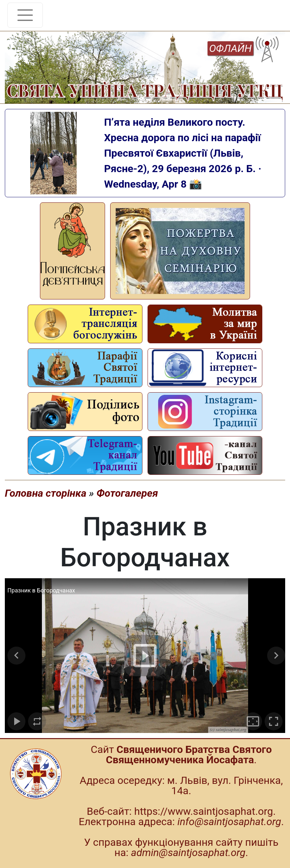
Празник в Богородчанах (41, 590)
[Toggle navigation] (25, 15)
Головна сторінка (46, 493)
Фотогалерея (127, 493)
